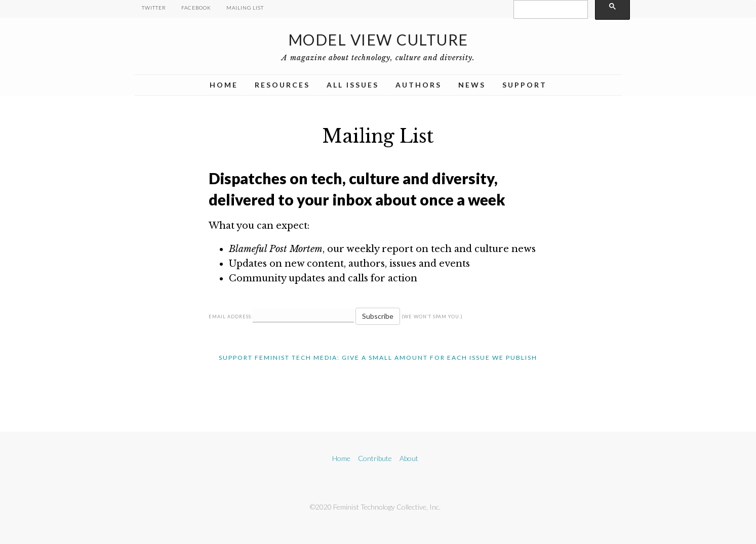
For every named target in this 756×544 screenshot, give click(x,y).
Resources (282, 85)
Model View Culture (378, 39)
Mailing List (245, 8)
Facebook (196, 8)
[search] (550, 10)
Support (525, 85)
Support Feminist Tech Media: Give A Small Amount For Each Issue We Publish (378, 358)
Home (224, 85)
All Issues (353, 85)
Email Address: (231, 317)
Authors (419, 85)
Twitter (154, 8)
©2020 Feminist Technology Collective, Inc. (375, 507)
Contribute (375, 458)
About (409, 458)
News (472, 85)
